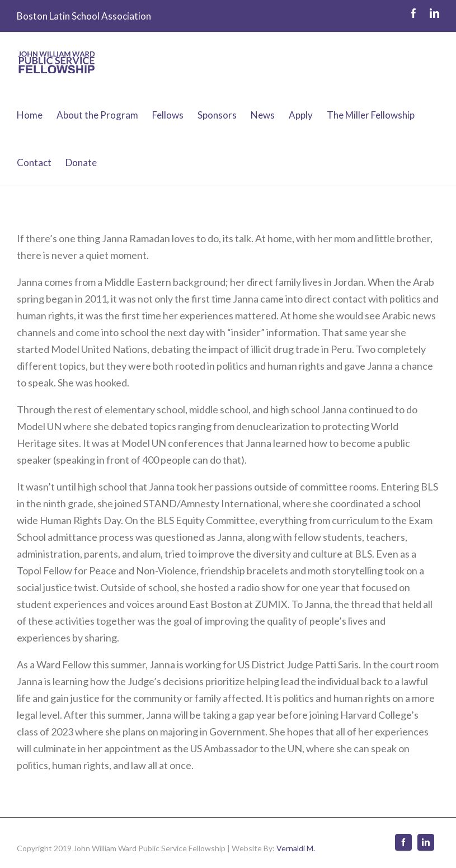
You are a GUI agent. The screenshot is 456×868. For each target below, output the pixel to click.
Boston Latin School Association (84, 16)
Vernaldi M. (296, 848)
